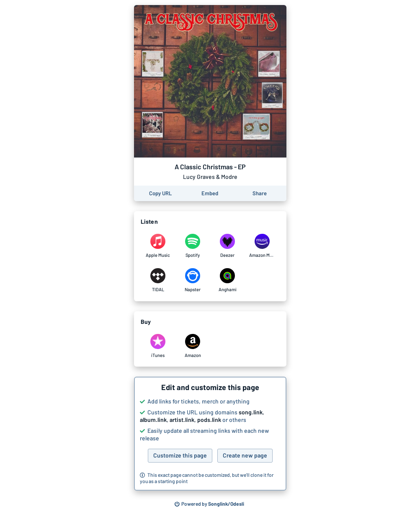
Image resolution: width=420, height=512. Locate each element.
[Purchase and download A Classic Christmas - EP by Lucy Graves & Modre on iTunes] (158, 346)
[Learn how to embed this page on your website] (210, 193)
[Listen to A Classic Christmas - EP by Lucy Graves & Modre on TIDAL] (158, 280)
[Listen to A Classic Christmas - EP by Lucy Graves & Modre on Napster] (193, 280)
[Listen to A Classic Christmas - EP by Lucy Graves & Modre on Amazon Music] (262, 246)
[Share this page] (260, 193)
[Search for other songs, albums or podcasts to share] (209, 504)
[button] (210, 434)
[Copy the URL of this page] (160, 193)
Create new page (245, 455)
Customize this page (180, 455)
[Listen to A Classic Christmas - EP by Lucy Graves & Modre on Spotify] (193, 246)
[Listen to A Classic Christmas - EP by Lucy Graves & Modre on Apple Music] (158, 246)
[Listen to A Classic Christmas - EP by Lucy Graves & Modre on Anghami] (228, 280)
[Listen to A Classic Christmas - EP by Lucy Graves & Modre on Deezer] (228, 246)
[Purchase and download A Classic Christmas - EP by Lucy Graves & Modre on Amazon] (193, 346)
